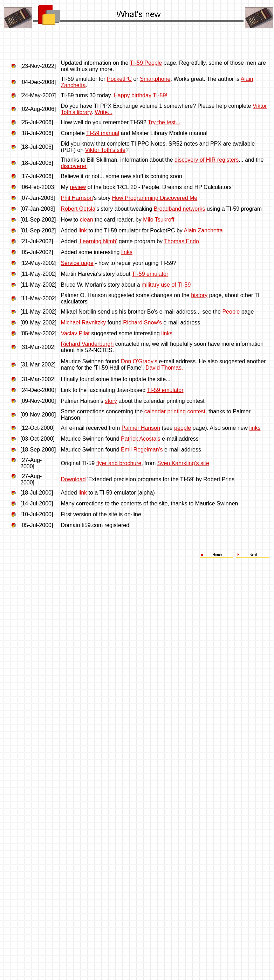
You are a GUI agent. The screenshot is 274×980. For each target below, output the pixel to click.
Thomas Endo (181, 241)
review (78, 187)
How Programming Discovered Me (155, 198)
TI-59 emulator (150, 274)
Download (73, 479)
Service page (77, 263)
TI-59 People (146, 63)
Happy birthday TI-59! (141, 95)
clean (87, 220)
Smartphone (155, 79)
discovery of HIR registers (207, 160)
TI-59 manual (103, 133)
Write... (103, 112)
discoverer (74, 166)
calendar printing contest (175, 411)
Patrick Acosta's (141, 439)
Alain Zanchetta (203, 230)
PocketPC (119, 79)
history (199, 295)
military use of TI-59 (166, 285)
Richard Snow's (142, 323)
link (83, 230)
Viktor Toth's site (105, 150)
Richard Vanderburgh (87, 344)
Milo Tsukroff (159, 220)
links (127, 252)
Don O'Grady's (139, 361)
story (111, 401)
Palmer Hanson (141, 428)
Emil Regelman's (142, 450)
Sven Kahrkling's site (183, 463)
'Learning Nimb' (98, 241)
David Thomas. (164, 368)
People (231, 312)
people (183, 428)
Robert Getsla (78, 209)
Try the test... (164, 122)
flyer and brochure (119, 463)
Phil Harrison (77, 198)
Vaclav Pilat (75, 333)
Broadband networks (180, 209)
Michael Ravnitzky (83, 323)
